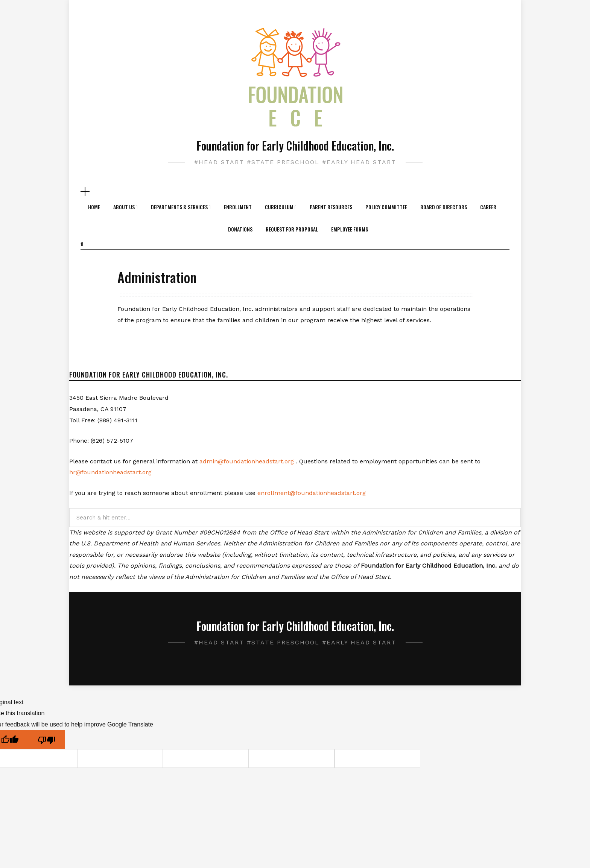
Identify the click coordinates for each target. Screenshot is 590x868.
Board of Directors (444, 207)
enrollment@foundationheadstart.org (312, 493)
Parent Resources (331, 207)
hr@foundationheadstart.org (110, 472)
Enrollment (238, 207)
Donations (240, 229)
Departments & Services (179, 207)
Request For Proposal (292, 229)
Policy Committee (386, 207)
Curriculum (279, 207)
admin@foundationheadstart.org (247, 461)
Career (488, 207)
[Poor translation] (47, 740)
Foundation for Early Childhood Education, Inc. (295, 145)
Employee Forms (350, 229)
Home (94, 207)
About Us (124, 207)
